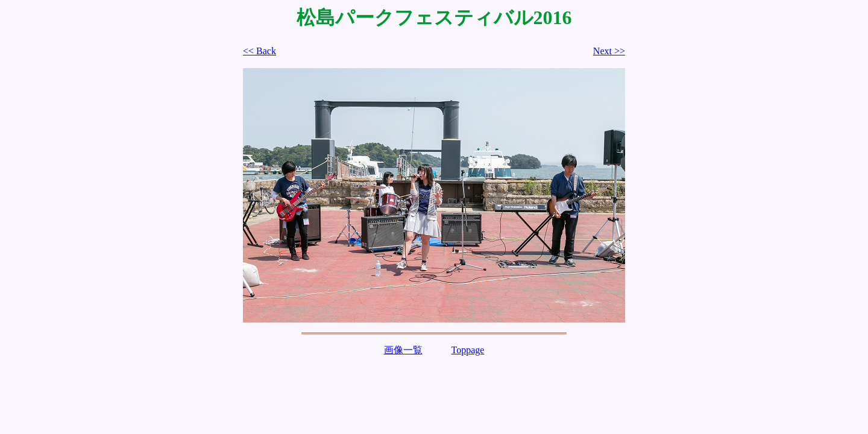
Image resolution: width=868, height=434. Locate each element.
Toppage (468, 350)
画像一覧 (403, 350)
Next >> (609, 51)
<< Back (259, 51)
